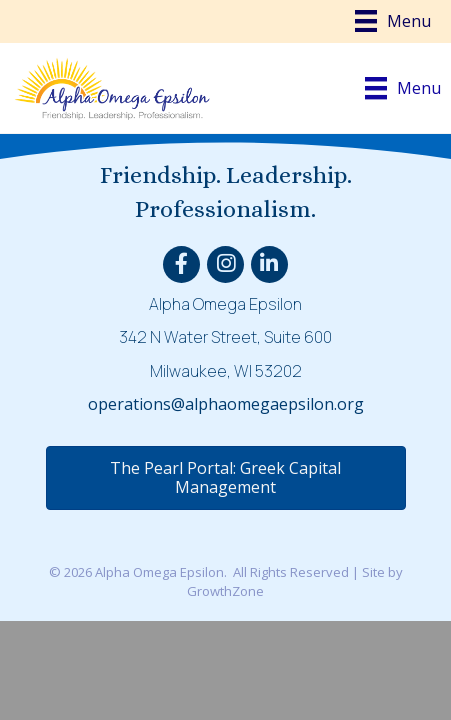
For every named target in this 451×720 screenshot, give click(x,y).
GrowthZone (225, 591)
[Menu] (393, 21)
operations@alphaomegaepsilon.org (226, 404)
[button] (226, 478)
